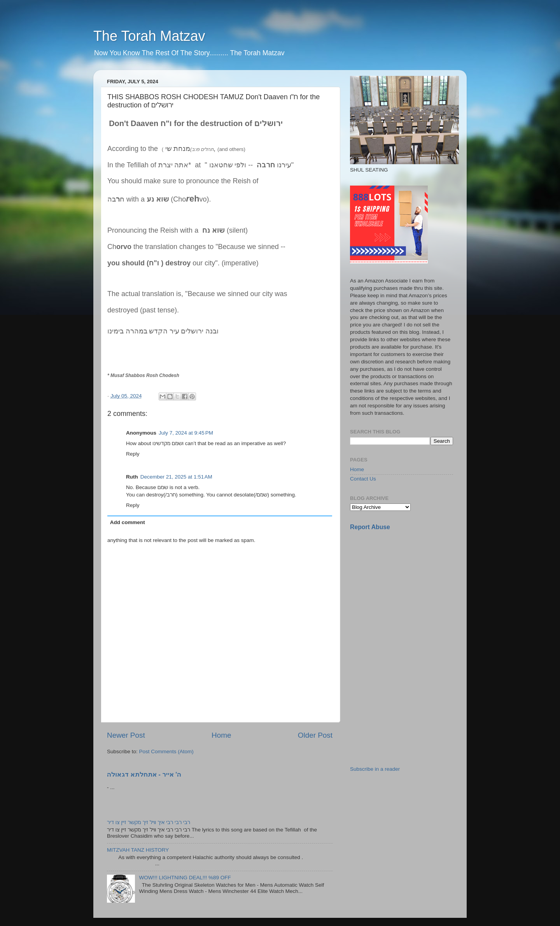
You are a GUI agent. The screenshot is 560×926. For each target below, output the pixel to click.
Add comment (128, 522)
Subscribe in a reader (375, 769)
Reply (133, 454)
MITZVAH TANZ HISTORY (138, 850)
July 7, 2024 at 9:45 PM (186, 433)
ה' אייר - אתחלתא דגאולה (144, 774)
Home (221, 735)
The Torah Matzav (149, 36)
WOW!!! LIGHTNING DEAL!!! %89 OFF (185, 878)
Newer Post (126, 735)
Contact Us (363, 479)
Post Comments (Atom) (166, 751)
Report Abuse (370, 527)
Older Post (315, 735)
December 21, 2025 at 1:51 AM (176, 477)
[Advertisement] (408, 592)
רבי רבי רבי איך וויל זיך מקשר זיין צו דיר (149, 822)
